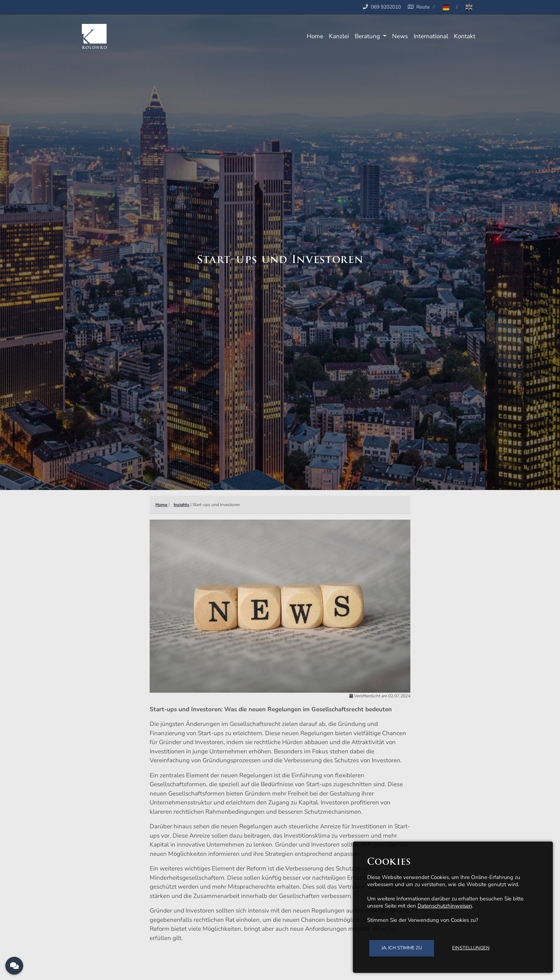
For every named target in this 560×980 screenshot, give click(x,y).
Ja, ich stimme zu (402, 948)
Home (315, 36)
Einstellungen (471, 948)
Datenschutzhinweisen (445, 906)
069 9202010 (386, 7)
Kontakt (465, 36)
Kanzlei (339, 36)
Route (417, 7)
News (400, 36)
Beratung (368, 36)
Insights (181, 505)
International (431, 36)
